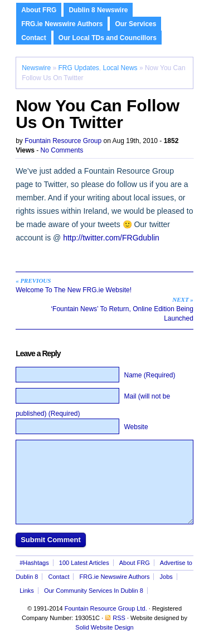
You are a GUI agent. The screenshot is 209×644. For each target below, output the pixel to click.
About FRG (39, 10)
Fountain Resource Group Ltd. (106, 608)
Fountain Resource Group (63, 141)
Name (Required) (149, 375)
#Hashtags (34, 563)
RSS (119, 618)
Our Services (135, 24)
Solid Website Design (104, 627)
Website (136, 427)
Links (27, 591)
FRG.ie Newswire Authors (62, 24)
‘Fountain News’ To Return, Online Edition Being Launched (111, 309)
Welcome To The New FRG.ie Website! (98, 285)
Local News (120, 68)
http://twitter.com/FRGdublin (111, 238)
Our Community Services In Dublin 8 (94, 591)
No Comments (62, 150)
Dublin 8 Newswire (98, 10)
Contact (34, 38)
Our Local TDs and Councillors (108, 38)
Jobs (166, 577)
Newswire (36, 68)
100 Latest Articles (84, 563)
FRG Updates (78, 68)
